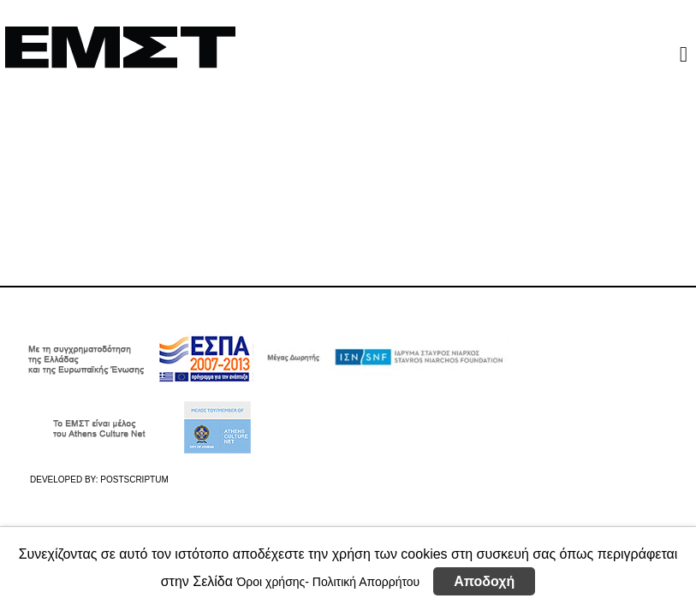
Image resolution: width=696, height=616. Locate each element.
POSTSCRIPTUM (134, 480)
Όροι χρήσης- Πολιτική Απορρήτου (328, 582)
